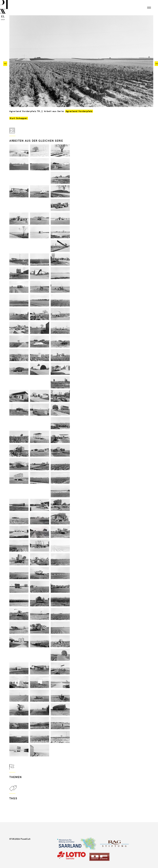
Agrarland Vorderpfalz (79, 111)
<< (5, 64)
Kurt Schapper (19, 118)
